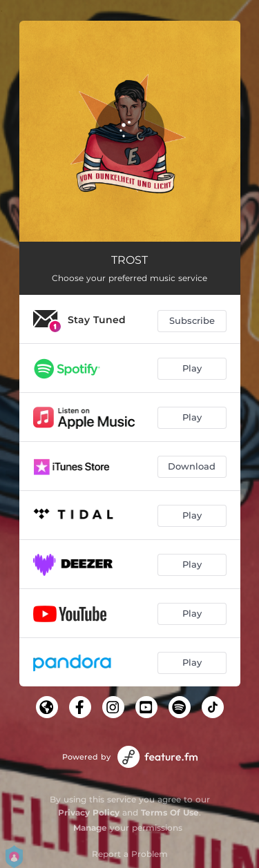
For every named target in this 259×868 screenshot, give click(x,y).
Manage (90, 828)
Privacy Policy (89, 812)
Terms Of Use (170, 812)
